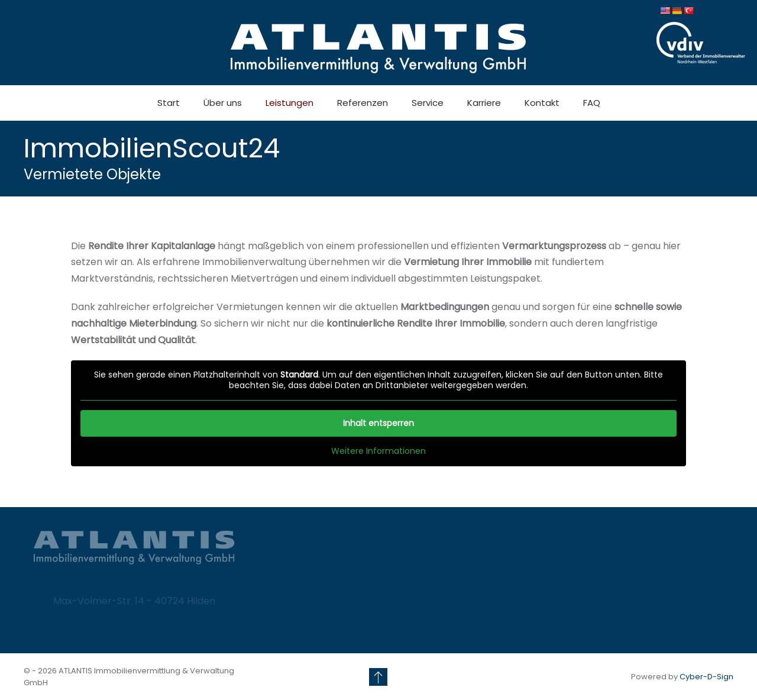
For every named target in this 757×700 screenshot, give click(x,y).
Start (169, 103)
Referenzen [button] (363, 103)
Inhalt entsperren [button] (378, 423)
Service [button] (428, 103)
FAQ (592, 103)
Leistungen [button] (289, 103)
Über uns (223, 103)
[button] (378, 677)
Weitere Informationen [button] (378, 451)
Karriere (484, 103)
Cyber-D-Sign (706, 677)
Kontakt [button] (542, 103)
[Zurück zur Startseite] (378, 49)
